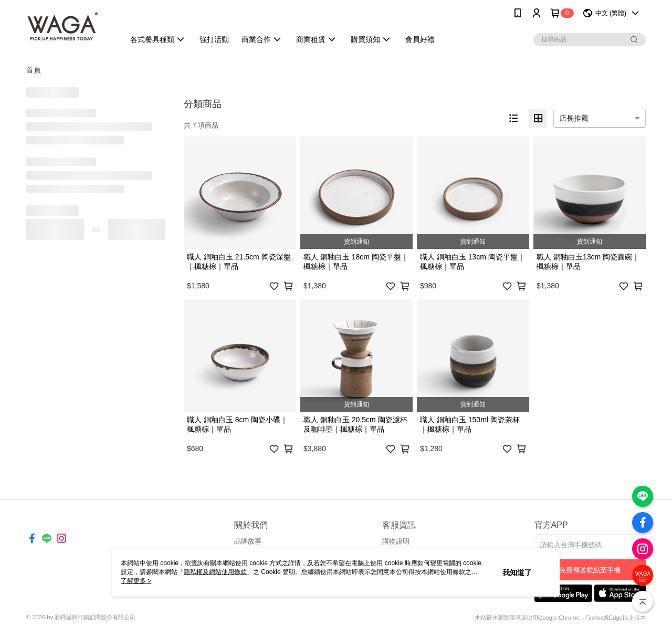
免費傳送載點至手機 (590, 570)
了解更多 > (136, 581)
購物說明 (396, 541)
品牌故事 (248, 541)
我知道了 (517, 572)
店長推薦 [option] (574, 118)
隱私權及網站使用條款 (215, 572)
